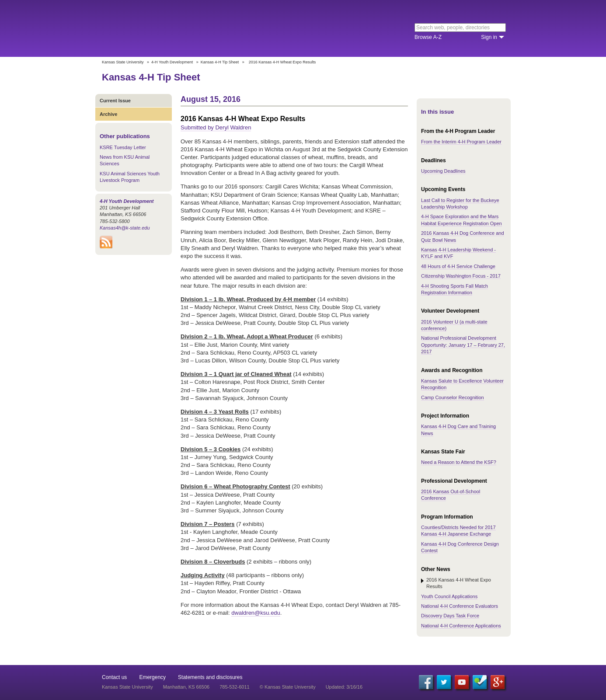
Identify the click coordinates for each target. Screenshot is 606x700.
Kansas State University (173, 28)
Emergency (152, 677)
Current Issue (115, 101)
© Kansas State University (288, 687)
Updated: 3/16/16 (344, 687)
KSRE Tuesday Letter (123, 147)
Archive (108, 114)
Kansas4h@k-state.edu (125, 228)
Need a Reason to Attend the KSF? (459, 462)
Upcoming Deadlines (443, 171)
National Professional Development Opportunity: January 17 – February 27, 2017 (463, 345)
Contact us (114, 677)
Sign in (489, 37)
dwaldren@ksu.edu (256, 613)
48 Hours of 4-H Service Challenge (458, 266)
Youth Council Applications (449, 596)
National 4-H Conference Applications (461, 626)
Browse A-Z (428, 37)
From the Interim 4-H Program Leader (461, 142)
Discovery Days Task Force (450, 616)
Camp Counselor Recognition (453, 397)
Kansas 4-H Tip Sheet (220, 62)
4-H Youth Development (172, 62)
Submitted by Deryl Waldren (216, 127)
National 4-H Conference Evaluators (460, 606)
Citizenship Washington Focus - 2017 (461, 276)
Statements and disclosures (210, 677)
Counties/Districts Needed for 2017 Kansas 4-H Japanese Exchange (458, 531)
